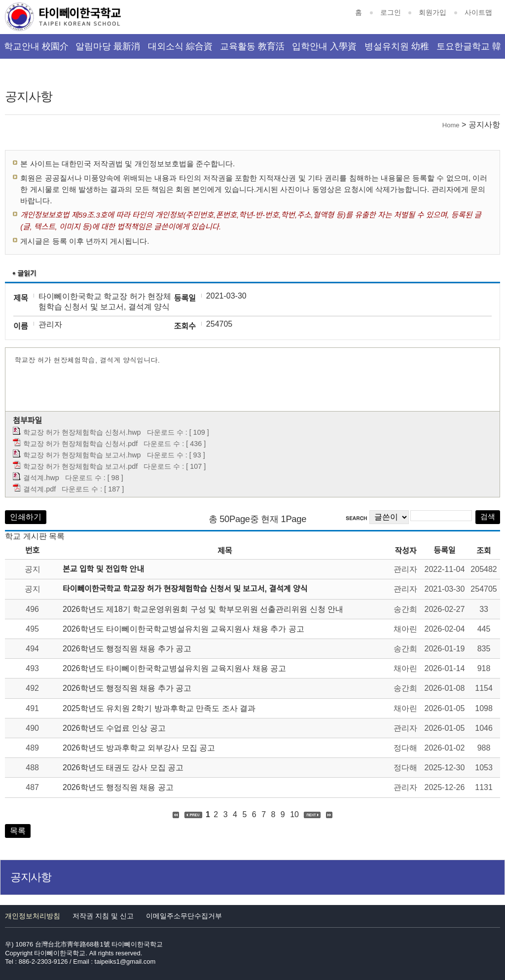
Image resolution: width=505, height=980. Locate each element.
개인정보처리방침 (33, 916)
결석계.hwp (41, 478)
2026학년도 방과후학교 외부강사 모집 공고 (139, 748)
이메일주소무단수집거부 (184, 916)
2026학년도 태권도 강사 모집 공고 (123, 768)
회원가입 (433, 12)
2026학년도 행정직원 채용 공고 (118, 787)
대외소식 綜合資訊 (180, 50)
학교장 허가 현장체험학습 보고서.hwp (82, 455)
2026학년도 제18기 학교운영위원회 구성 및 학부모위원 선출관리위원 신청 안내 (203, 609)
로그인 (391, 12)
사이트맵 (478, 12)
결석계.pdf (39, 489)
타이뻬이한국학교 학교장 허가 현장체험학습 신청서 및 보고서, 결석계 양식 (185, 589)
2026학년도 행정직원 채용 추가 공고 (127, 649)
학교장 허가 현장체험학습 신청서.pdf (80, 444)
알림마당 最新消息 (108, 50)
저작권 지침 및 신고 (103, 916)
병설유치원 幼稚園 (397, 50)
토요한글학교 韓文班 (469, 50)
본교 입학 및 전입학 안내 (103, 569)
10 (294, 814)
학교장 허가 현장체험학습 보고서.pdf (80, 466)
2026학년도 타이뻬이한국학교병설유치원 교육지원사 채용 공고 (174, 668)
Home (451, 125)
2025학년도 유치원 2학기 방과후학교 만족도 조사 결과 (159, 708)
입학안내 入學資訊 (324, 50)
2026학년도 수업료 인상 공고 (114, 728)
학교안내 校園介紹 (36, 50)
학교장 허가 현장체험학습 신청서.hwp (82, 432)
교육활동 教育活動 (252, 50)
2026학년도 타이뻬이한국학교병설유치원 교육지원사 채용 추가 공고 (183, 629)
